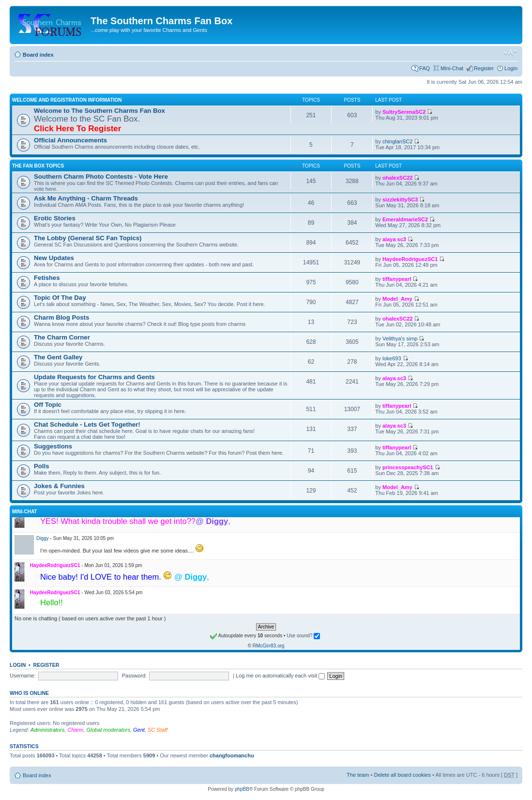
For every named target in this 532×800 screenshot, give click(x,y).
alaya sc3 (394, 239)
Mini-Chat (452, 68)
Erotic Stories (55, 218)
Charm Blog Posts (61, 317)
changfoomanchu (232, 755)
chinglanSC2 (397, 141)
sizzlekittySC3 (400, 200)
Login (511, 68)
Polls (42, 466)
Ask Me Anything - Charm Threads (86, 198)
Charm (75, 730)
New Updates (54, 258)
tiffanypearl (397, 279)
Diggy (43, 538)
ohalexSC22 (397, 178)
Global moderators (108, 730)
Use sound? (303, 636)
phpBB (242, 789)
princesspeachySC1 (408, 467)
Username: (23, 676)
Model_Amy (397, 299)
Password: (134, 676)
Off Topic (48, 405)
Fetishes (47, 278)
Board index (38, 55)
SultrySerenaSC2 (404, 112)
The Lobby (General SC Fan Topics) (88, 238)
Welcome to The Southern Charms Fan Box (99, 111)
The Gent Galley (58, 357)
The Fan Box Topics (38, 166)
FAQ (425, 68)
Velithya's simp (400, 338)
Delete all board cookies (402, 775)
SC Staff (158, 730)
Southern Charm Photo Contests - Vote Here (101, 177)
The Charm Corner (62, 337)
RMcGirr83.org (269, 646)
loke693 (392, 358)
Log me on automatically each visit (280, 676)
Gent (139, 730)
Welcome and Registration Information (67, 100)
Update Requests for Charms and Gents (94, 377)
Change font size (510, 53)
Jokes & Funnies (59, 486)
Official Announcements (70, 140)
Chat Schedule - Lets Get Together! (87, 424)
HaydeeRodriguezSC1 (410, 259)
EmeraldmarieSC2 (405, 219)
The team (358, 775)
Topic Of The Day (60, 298)
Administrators (47, 730)
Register (484, 68)
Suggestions (53, 446)
